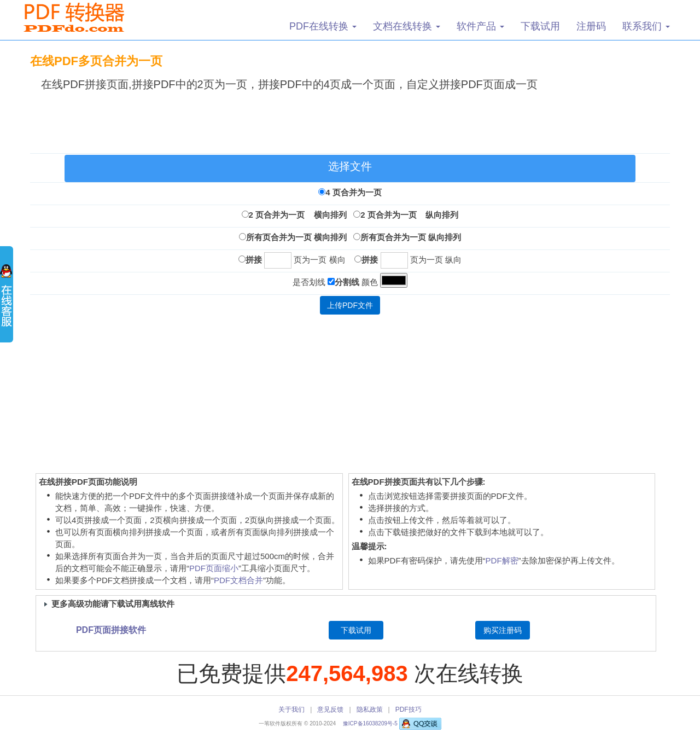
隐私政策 (370, 710)
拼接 (254, 260)
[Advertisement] (350, 120)
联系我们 (646, 26)
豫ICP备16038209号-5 (371, 723)
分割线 (347, 282)
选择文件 (350, 166)
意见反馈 (330, 710)
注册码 (591, 26)
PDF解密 (502, 560)
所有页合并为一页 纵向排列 (411, 237)
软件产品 (480, 26)
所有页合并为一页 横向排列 (296, 237)
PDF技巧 (409, 710)
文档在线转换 (407, 26)
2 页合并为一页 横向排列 (298, 215)
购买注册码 (503, 630)
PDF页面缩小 (214, 568)
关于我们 (291, 710)
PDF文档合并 (238, 580)
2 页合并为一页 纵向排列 (409, 215)
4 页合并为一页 (354, 192)
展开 (7, 301)
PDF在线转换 (323, 26)
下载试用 (540, 26)
